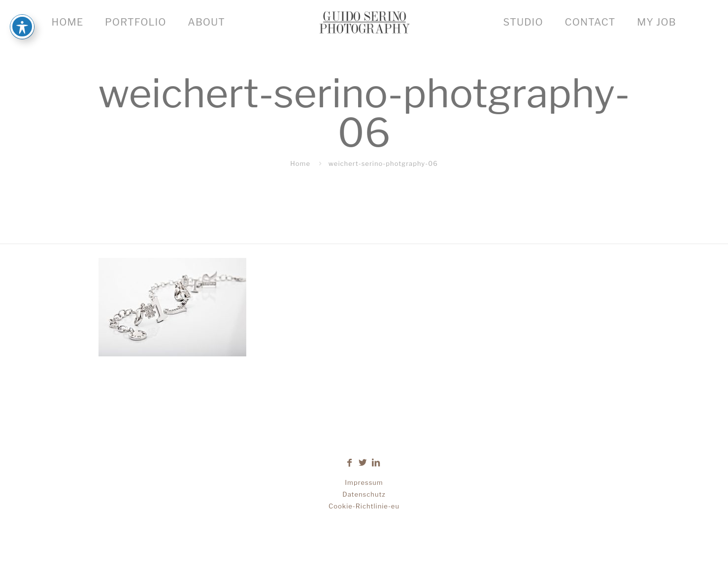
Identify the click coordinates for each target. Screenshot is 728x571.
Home (300, 163)
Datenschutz (364, 494)
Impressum (364, 482)
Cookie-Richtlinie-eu (364, 506)
